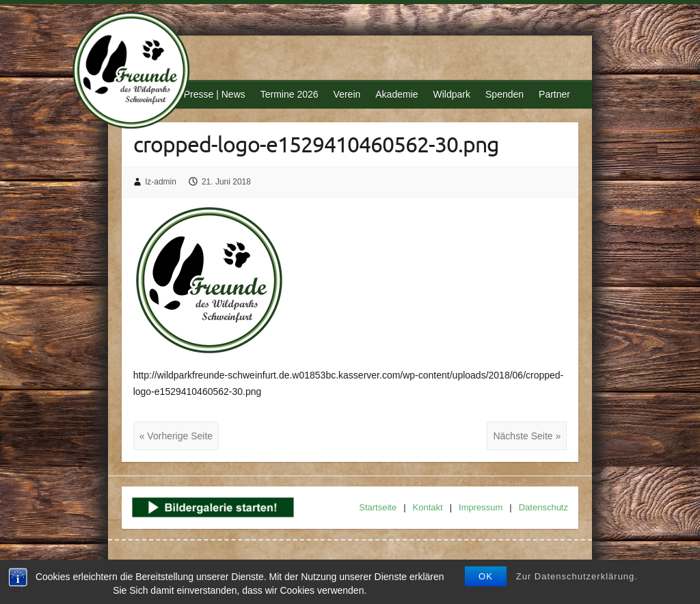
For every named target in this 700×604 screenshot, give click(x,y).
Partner (554, 94)
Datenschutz (543, 507)
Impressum (481, 507)
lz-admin (161, 182)
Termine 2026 (290, 94)
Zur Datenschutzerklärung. (577, 576)
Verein (347, 94)
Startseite (378, 507)
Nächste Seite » (527, 436)
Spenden (504, 94)
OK (486, 576)
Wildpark (452, 94)
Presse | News (215, 94)
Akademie (396, 94)
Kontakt (428, 507)
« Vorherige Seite (176, 436)
